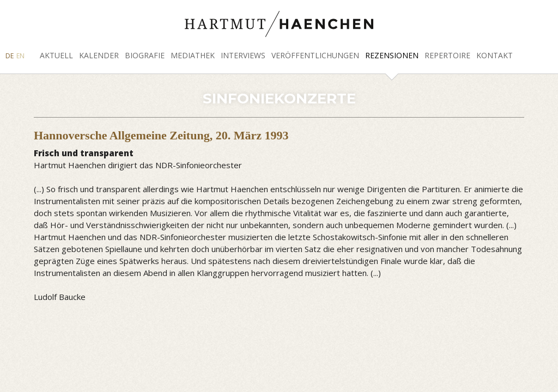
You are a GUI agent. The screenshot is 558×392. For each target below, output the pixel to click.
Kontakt (495, 55)
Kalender (99, 55)
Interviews (243, 55)
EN (20, 56)
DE (10, 56)
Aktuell (56, 55)
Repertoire (447, 55)
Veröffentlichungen (315, 55)
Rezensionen (392, 55)
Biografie (145, 55)
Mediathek (193, 55)
